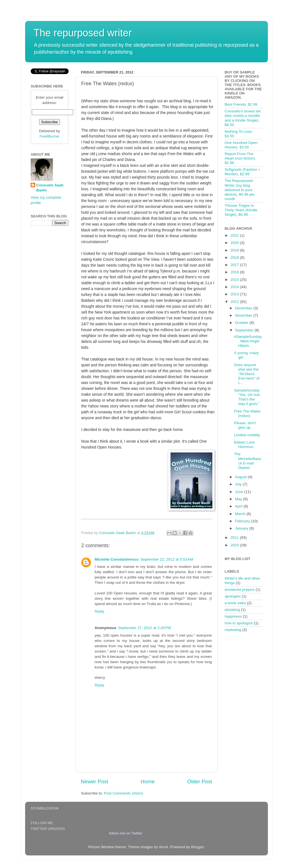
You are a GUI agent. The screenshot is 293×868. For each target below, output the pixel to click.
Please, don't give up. (245, 425)
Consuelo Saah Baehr (50, 188)
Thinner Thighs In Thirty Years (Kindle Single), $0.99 (241, 210)
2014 (235, 287)
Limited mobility (247, 435)
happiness (233, 616)
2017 (235, 265)
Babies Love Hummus (244, 444)
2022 (235, 235)
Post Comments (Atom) (124, 793)
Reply (99, 611)
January (242, 528)
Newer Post (95, 782)
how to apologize (239, 623)
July (239, 484)
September (245, 330)
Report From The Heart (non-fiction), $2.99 (240, 158)
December (244, 308)
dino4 (163, 847)
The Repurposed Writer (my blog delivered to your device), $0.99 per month (240, 190)
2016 (235, 272)
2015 (235, 280)
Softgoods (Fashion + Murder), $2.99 (243, 172)
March (241, 514)
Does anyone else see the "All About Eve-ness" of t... (247, 374)
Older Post (200, 782)
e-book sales (235, 603)
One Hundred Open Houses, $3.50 (241, 145)
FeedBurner (50, 136)
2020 (235, 243)
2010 (235, 545)
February (243, 521)
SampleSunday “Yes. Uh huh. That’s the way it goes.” (248, 397)
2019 (235, 250)
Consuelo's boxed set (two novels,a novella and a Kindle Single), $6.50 (243, 118)
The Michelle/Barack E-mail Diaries (248, 461)
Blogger (198, 847)
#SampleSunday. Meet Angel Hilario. (248, 341)
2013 (235, 294)
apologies (233, 596)
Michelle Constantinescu (117, 559)
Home (148, 782)
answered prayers (240, 590)
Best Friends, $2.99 (241, 104)
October (242, 323)
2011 (235, 538)
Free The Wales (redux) (247, 413)
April (239, 506)
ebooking (232, 610)
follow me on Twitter (126, 833)
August (241, 477)
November (244, 315)
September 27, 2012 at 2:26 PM (145, 628)
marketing (233, 630)
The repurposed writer (83, 33)
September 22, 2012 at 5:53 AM (167, 559)
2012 (235, 302)
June (240, 492)
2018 (235, 258)
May (239, 499)
